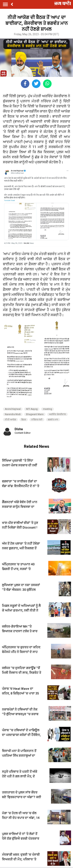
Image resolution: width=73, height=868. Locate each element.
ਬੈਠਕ (24, 420)
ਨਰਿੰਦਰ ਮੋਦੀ (37, 420)
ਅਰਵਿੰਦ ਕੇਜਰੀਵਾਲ (57, 414)
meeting (47, 409)
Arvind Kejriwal (13, 409)
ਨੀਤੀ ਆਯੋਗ (10, 420)
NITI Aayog (32, 409)
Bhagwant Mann (35, 414)
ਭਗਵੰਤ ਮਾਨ (53, 420)
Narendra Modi (13, 414)
